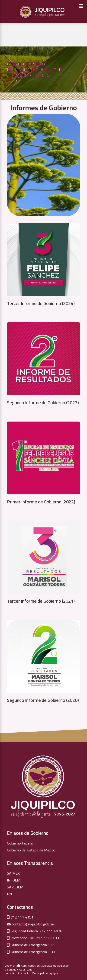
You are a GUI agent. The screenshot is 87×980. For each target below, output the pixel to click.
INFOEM (14, 880)
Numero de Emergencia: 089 (31, 952)
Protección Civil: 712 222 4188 (33, 938)
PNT (11, 894)
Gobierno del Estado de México (31, 850)
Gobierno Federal (20, 843)
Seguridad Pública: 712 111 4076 (35, 931)
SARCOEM (15, 887)
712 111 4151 (20, 917)
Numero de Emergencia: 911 (31, 945)
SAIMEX (13, 873)
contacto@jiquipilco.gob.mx (31, 924)
